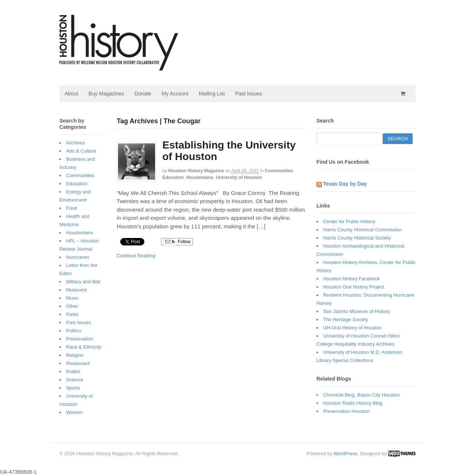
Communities (279, 171)
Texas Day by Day (345, 184)
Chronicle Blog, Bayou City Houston (362, 395)
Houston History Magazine (196, 171)
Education (173, 177)
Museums (76, 290)
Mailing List (212, 94)
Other (72, 306)
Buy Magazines (107, 94)
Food (72, 208)
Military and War (83, 282)
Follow (177, 242)
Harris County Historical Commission (363, 230)
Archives (75, 143)
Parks (72, 314)
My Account (175, 94)
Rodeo (73, 371)
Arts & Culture (81, 151)
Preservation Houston (346, 411)
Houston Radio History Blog (353, 403)
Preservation (80, 339)
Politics (74, 331)
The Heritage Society (346, 319)
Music (72, 298)
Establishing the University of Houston (229, 151)
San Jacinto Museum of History (357, 311)
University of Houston (239, 177)
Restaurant (78, 363)
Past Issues (249, 94)
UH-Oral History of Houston (353, 328)
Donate (143, 94)
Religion (75, 355)
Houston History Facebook (352, 279)
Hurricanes (78, 257)
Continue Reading (136, 256)
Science (75, 380)
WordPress (345, 454)
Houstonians (200, 177)
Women (74, 412)
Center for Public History (349, 221)
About (71, 94)
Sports (73, 388)
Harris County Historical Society (357, 238)
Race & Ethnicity (84, 347)
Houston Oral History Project (354, 287)
